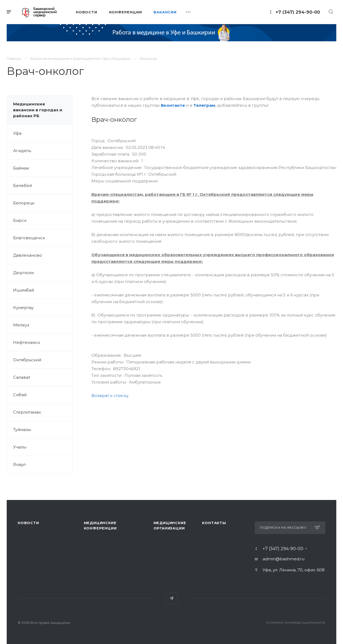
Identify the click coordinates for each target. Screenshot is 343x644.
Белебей (23, 185)
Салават (22, 377)
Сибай (20, 395)
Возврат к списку (110, 395)
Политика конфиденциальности (296, 623)
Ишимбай (24, 290)
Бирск (20, 220)
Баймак (21, 168)
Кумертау (23, 308)
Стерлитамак (27, 412)
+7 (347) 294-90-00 (298, 12)
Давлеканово (28, 255)
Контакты (214, 523)
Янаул (19, 464)
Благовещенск (29, 238)
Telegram (172, 598)
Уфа (17, 133)
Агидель (22, 151)
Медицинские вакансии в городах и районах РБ (38, 110)
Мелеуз (21, 325)
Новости (28, 523)
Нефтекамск (27, 342)
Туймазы (22, 430)
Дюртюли (23, 273)
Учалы (20, 447)
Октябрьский (27, 360)
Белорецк (24, 203)
